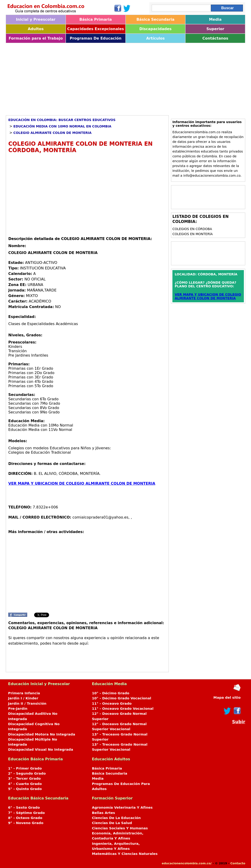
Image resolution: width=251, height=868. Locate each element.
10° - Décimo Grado (111, 693)
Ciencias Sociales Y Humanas (120, 828)
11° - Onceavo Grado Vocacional (123, 709)
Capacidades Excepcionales (95, 29)
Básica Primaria (96, 19)
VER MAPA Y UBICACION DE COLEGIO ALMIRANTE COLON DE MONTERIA (82, 483)
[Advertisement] (125, 78)
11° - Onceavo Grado (112, 704)
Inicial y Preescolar (36, 19)
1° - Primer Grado (25, 768)
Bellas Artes (104, 813)
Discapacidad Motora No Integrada (42, 734)
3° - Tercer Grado (24, 779)
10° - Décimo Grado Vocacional (122, 698)
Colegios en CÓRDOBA (192, 229)
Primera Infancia (24, 693)
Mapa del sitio (227, 698)
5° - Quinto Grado (25, 789)
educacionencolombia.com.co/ (187, 863)
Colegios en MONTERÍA (193, 234)
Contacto (238, 863)
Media (215, 19)
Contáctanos (215, 38)
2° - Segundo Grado (27, 773)
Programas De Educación (95, 38)
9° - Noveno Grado (26, 823)
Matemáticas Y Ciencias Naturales (125, 854)
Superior (215, 29)
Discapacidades (155, 29)
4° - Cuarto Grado (25, 784)
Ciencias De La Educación (116, 818)
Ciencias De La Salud (112, 823)
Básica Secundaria (155, 19)
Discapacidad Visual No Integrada (41, 750)
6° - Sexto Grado (24, 807)
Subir (239, 722)
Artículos (155, 38)
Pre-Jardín (18, 709)
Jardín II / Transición (27, 704)
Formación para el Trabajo (36, 38)
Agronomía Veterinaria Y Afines (122, 807)
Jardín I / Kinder (23, 698)
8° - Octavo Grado (25, 818)
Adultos (36, 29)
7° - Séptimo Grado (26, 813)
